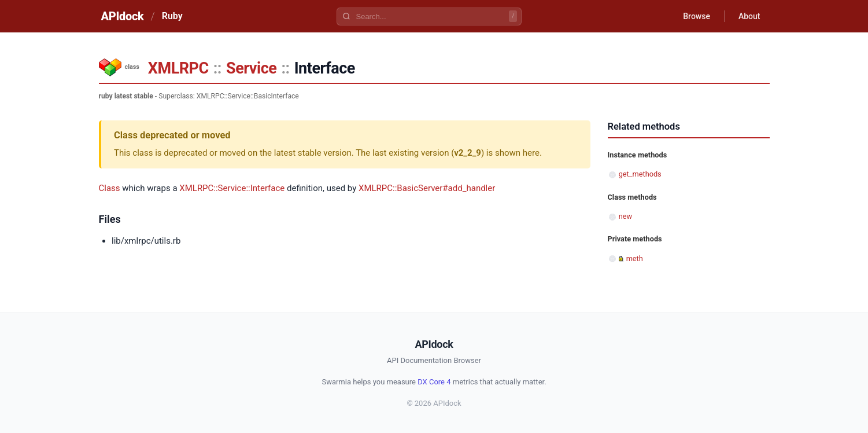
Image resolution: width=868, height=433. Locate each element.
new (625, 216)
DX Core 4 (434, 382)
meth (635, 258)
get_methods (640, 174)
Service (251, 68)
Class (110, 188)
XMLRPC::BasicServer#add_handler (427, 188)
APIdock (123, 16)
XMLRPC (178, 68)
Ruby (172, 16)
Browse (697, 16)
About (749, 16)
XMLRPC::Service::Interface (232, 188)
